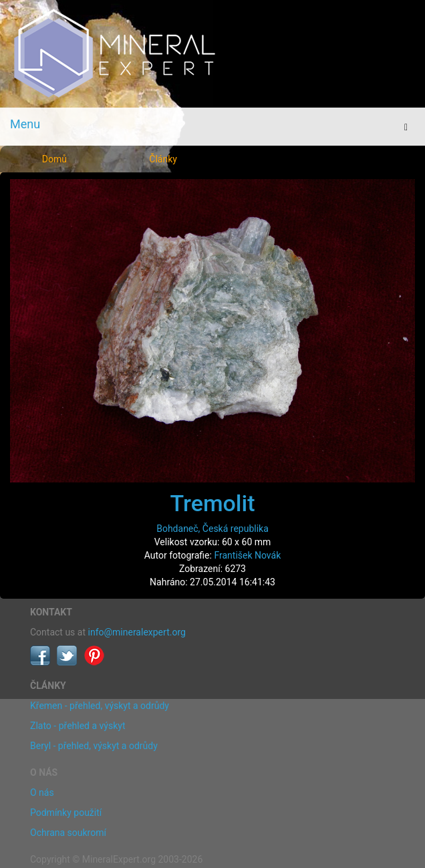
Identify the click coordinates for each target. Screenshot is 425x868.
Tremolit (212, 503)
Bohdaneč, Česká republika (212, 529)
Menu (25, 124)
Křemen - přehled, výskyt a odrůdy (100, 706)
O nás (42, 792)
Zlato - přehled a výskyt (78, 726)
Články (163, 159)
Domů (54, 159)
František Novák (247, 555)
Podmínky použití (66, 813)
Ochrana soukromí (68, 833)
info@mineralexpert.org (137, 632)
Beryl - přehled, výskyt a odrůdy (94, 746)
